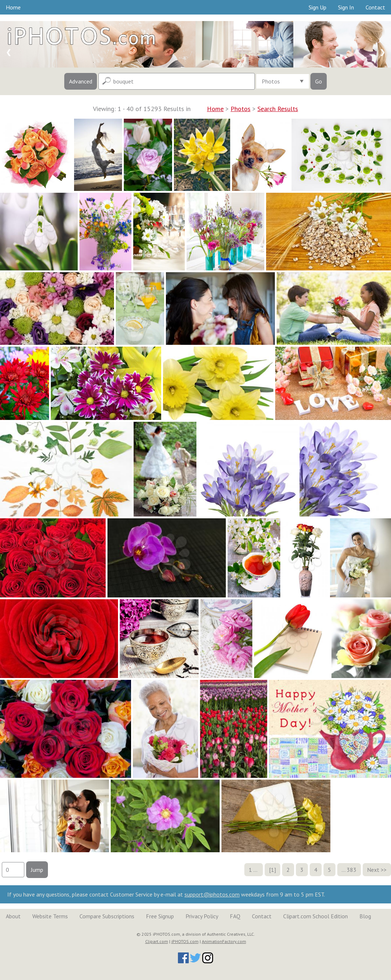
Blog (365, 916)
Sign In (346, 7)
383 (352, 870)
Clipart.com (157, 941)
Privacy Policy (202, 916)
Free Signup (160, 916)
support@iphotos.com (212, 894)
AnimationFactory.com (224, 941)
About (13, 916)
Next (373, 870)
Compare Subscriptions (107, 916)
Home (13, 7)
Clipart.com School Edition (315, 916)
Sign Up (317, 7)
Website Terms (50, 916)
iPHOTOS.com (185, 941)
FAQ (235, 916)
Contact (375, 7)
